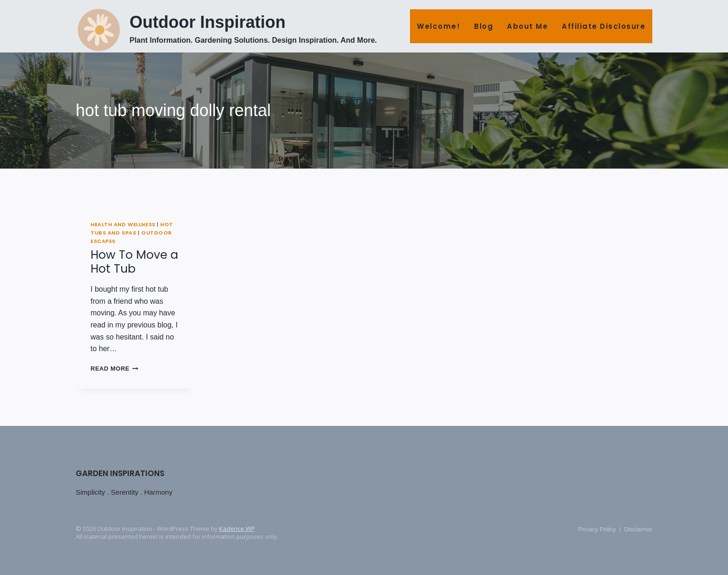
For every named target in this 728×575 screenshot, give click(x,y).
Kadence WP (237, 529)
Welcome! (439, 26)
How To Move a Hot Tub (134, 262)
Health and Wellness (123, 224)
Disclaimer (638, 529)
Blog (484, 26)
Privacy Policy (597, 529)
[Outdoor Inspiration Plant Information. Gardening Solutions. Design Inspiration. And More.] (226, 29)
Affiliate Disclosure (604, 26)
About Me (527, 26)
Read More (114, 369)
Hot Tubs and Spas (132, 229)
